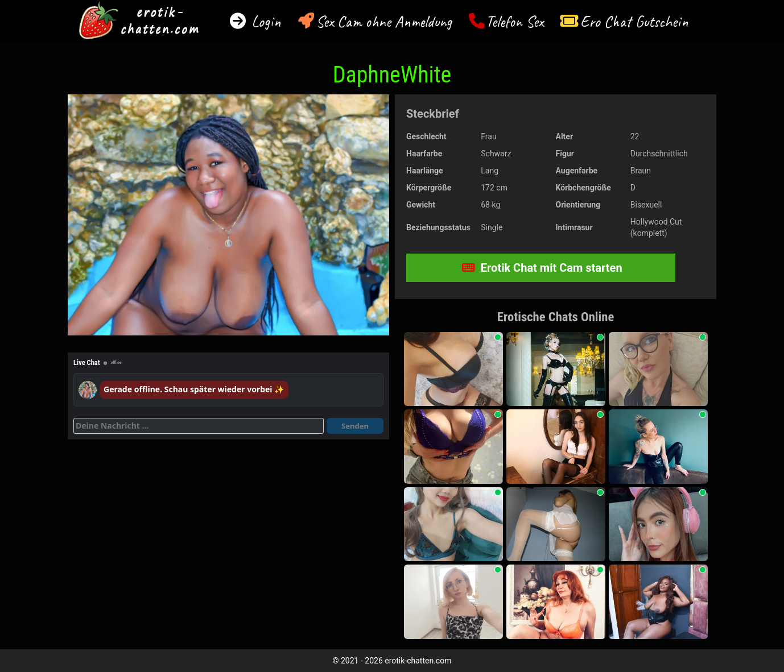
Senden (355, 426)
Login (264, 21)
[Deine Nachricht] (199, 426)
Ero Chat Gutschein (634, 21)
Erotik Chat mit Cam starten (542, 268)
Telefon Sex (515, 21)
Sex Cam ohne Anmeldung (384, 21)
